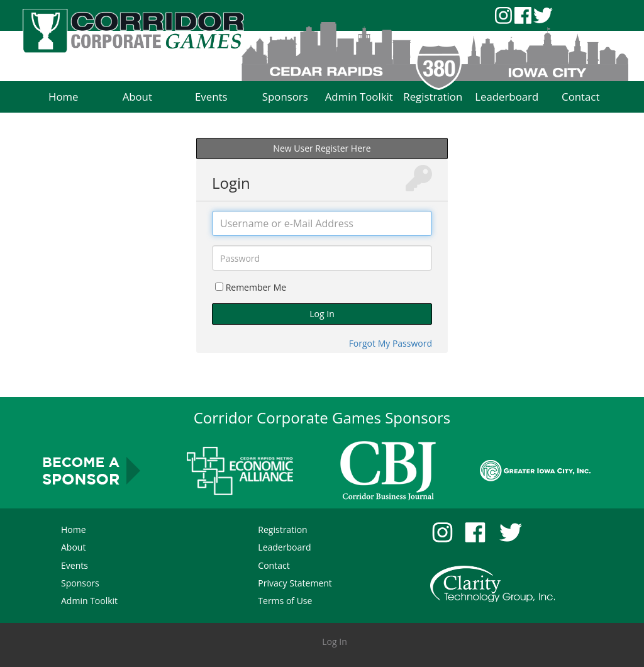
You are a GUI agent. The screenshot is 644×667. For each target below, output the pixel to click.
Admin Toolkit (89, 601)
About (73, 547)
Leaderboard (284, 547)
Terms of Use (285, 601)
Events (75, 565)
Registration (282, 530)
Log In (322, 314)
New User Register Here (322, 148)
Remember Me (256, 287)
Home (74, 530)
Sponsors (80, 583)
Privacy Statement (295, 583)
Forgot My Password (391, 343)
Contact (274, 565)
